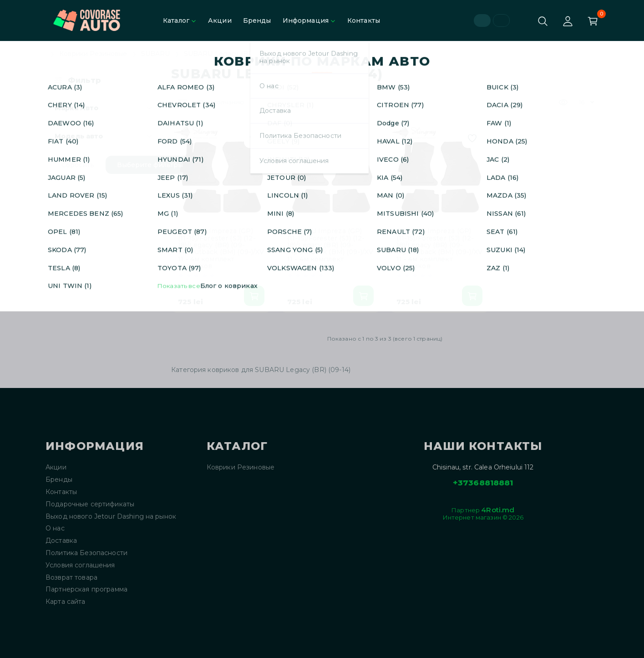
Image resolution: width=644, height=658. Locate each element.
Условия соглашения (80, 565)
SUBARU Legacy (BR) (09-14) (232, 54)
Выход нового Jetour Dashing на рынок (111, 517)
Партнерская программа (86, 589)
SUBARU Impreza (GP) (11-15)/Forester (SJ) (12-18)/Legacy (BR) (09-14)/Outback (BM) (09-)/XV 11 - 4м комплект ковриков (221, 249)
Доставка (61, 541)
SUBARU (156, 54)
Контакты (364, 20)
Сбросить (78, 165)
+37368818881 (483, 483)
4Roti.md (498, 510)
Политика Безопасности (86, 553)
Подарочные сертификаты (90, 504)
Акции (220, 20)
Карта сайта (66, 602)
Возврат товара (71, 578)
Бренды (257, 20)
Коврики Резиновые (93, 54)
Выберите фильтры (150, 165)
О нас (55, 528)
